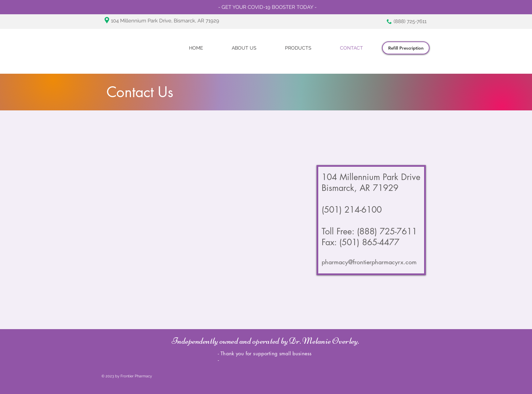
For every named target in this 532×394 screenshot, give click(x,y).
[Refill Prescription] (406, 48)
